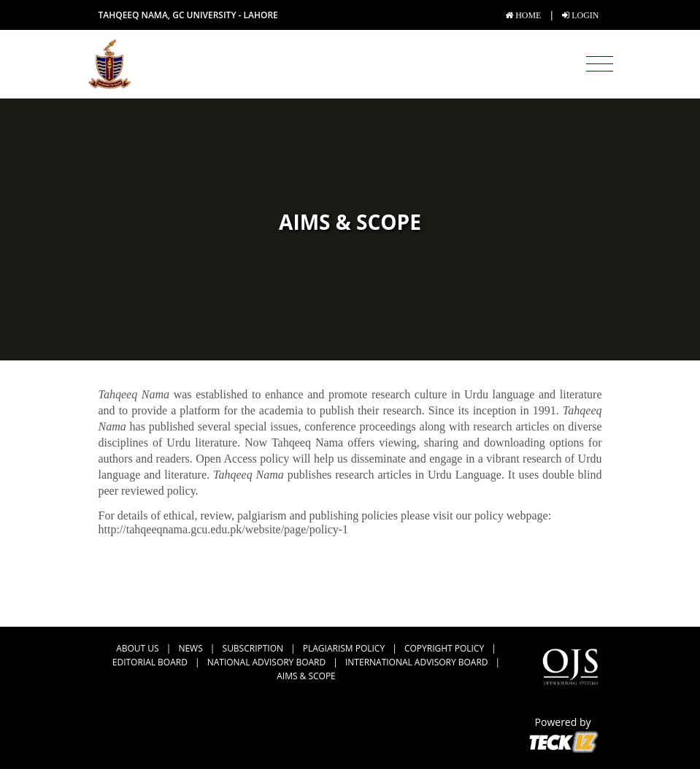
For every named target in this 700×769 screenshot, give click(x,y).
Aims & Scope (306, 676)
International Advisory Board (416, 662)
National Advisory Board (266, 662)
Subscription (253, 648)
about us (137, 648)
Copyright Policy (444, 648)
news (190, 648)
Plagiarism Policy (344, 648)
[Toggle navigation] (600, 64)
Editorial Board (150, 662)
